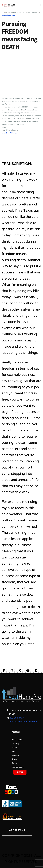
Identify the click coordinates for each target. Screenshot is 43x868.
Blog (14, 751)
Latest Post (6, 15)
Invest (20, 772)
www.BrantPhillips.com (10, 133)
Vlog (13, 15)
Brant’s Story (17, 740)
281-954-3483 (17, 718)
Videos (14, 747)
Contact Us (17, 830)
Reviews (15, 759)
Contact (15, 763)
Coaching (15, 744)
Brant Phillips (32, 12)
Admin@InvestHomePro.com (23, 721)
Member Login (18, 767)
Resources (16, 755)
